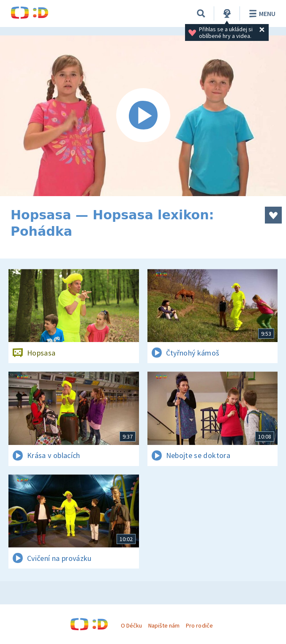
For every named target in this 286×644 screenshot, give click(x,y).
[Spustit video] (143, 116)
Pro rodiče (199, 625)
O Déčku (131, 625)
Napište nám (164, 625)
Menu (261, 13)
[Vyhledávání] (201, 13)
